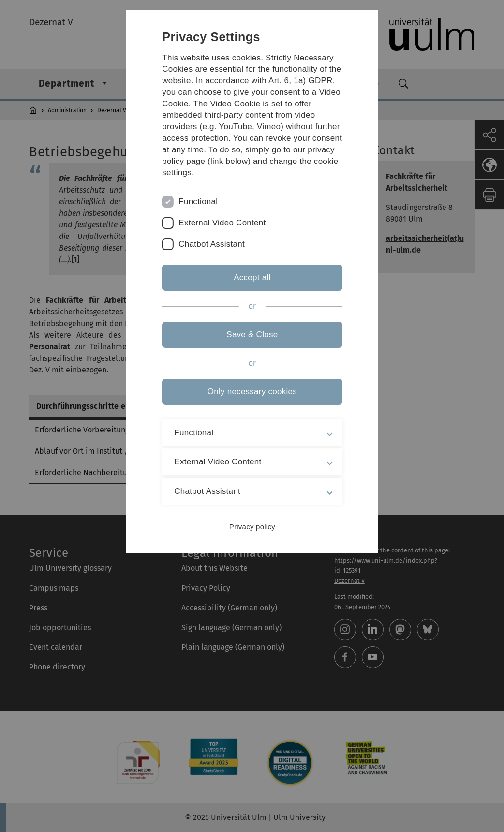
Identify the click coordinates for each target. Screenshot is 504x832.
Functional (199, 201)
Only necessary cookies (252, 392)
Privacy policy (252, 527)
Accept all (252, 277)
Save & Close (252, 334)
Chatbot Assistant (212, 244)
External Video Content (222, 223)
